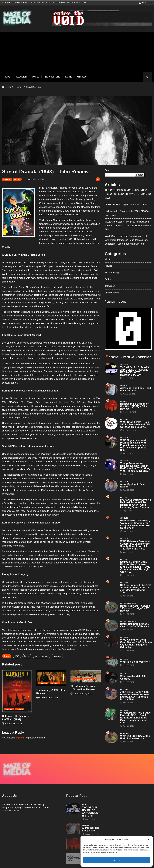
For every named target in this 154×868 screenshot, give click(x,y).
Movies (35, 77)
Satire (69, 77)
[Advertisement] (77, 54)
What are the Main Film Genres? (134, 678)
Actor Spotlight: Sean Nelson (133, 485)
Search (108, 170)
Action (123, 674)
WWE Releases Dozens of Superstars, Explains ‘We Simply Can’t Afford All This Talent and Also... (135, 545)
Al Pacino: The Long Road (91, 815)
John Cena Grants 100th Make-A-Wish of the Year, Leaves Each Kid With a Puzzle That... (135, 696)
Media (108, 259)
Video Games (112, 293)
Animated (124, 733)
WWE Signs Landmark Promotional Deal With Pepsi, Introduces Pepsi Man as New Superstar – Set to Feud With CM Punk (127, 240)
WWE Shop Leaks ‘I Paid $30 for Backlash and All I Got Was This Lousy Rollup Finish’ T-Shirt (128, 226)
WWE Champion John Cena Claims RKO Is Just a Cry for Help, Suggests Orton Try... (136, 643)
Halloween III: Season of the (90, 830)
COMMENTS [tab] (144, 357)
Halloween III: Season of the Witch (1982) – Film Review (134, 406)
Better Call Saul (128, 603)
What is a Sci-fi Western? (135, 662)
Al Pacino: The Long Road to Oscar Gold (126, 205)
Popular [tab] (128, 357)
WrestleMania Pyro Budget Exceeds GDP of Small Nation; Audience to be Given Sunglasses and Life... (136, 718)
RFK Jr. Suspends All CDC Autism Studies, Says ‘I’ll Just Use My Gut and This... (136, 589)
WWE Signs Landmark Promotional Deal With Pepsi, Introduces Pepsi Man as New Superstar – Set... (134, 445)
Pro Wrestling (52, 77)
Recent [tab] (112, 357)
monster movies (42, 656)
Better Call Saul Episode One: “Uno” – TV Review (135, 625)
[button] (149, 840)
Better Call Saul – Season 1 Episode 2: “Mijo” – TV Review (135, 608)
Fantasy (43, 683)
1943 (17, 656)
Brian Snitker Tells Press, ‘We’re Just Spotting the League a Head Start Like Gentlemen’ (135, 524)
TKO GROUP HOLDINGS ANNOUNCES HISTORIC (90, 797)
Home (7, 77)
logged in (20, 738)
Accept (117, 860)
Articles (82, 77)
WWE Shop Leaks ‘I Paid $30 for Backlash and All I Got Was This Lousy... (135, 424)
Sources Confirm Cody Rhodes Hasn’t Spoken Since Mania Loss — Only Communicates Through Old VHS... (135, 567)
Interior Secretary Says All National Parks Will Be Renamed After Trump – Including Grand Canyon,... (136, 504)
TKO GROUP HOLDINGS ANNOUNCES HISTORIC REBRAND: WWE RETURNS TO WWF (52, 3)
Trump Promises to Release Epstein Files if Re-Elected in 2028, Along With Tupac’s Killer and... (135, 467)
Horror (19, 87)
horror (27, 656)
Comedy (124, 385)
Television (21, 77)
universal (57, 656)
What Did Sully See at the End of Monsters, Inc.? (135, 737)
